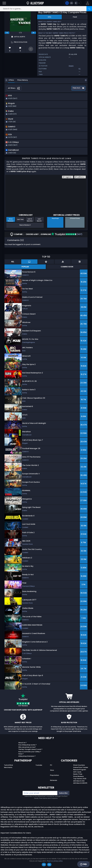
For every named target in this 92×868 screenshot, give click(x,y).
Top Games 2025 (80, 781)
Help (83, 864)
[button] (88, 3)
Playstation (54, 778)
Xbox (52, 772)
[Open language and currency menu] (72, 3)
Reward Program (80, 772)
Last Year (20, 222)
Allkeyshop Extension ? (27, 758)
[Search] (89, 9)
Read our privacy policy (55, 861)
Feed (75, 17)
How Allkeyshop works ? (27, 747)
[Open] (4, 3)
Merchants (8, 770)
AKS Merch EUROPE (80, 785)
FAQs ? (21, 756)
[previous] (7, 33)
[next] (34, 33)
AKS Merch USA (79, 783)
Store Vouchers (79, 767)
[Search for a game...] (46, 9)
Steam (71, 66)
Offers (10, 80)
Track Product (25, 227)
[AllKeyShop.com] (35, 3)
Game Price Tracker (81, 770)
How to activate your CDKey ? (30, 754)
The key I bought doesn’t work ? (30, 752)
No (49, 865)
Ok (44, 865)
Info (50, 17)
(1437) (67, 237)
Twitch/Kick (8, 767)
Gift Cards (77, 774)
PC (51, 767)
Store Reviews (78, 779)
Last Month (39, 222)
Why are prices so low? (27, 749)
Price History (21, 80)
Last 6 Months (30, 222)
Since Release (11, 222)
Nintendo (54, 783)
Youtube (39, 767)
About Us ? (22, 745)
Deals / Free (78, 776)
